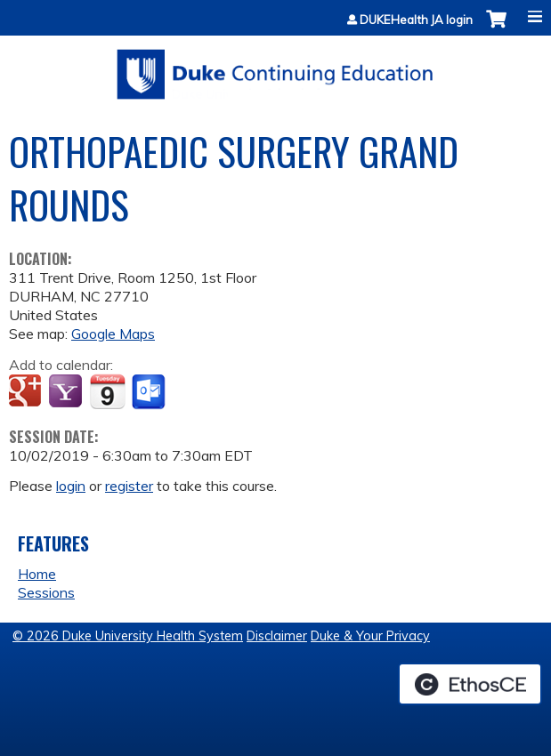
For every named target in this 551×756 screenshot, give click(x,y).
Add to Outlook (150, 392)
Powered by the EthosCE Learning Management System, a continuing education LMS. (470, 684)
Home (37, 574)
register (129, 486)
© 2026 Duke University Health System (128, 636)
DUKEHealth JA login (416, 20)
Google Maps (113, 334)
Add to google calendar (27, 392)
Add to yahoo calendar (67, 392)
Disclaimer (277, 636)
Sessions (46, 592)
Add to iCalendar (107, 391)
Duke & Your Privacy (370, 636)
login (71, 486)
